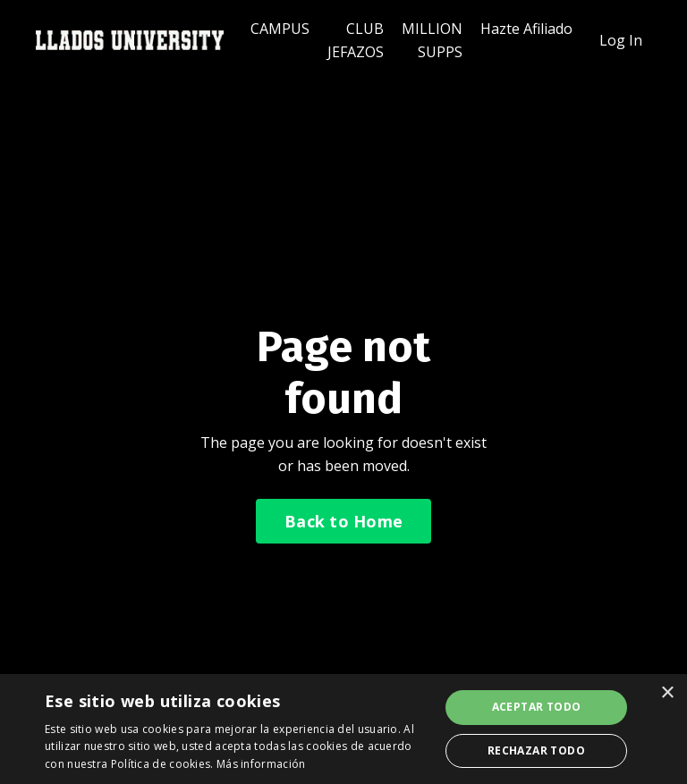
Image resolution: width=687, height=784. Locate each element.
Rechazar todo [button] (536, 750)
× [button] (667, 693)
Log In (621, 40)
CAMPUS (280, 29)
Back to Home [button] (343, 521)
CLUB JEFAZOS (356, 40)
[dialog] (343, 729)
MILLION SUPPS (432, 40)
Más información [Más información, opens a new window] (261, 764)
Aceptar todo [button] (537, 707)
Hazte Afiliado (526, 29)
